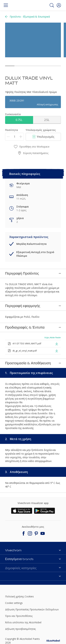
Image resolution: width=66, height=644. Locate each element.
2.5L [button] (47, 120)
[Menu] (6, 5)
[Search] (52, 5)
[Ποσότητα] (15, 137)
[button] (59, 5)
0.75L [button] (19, 120)
